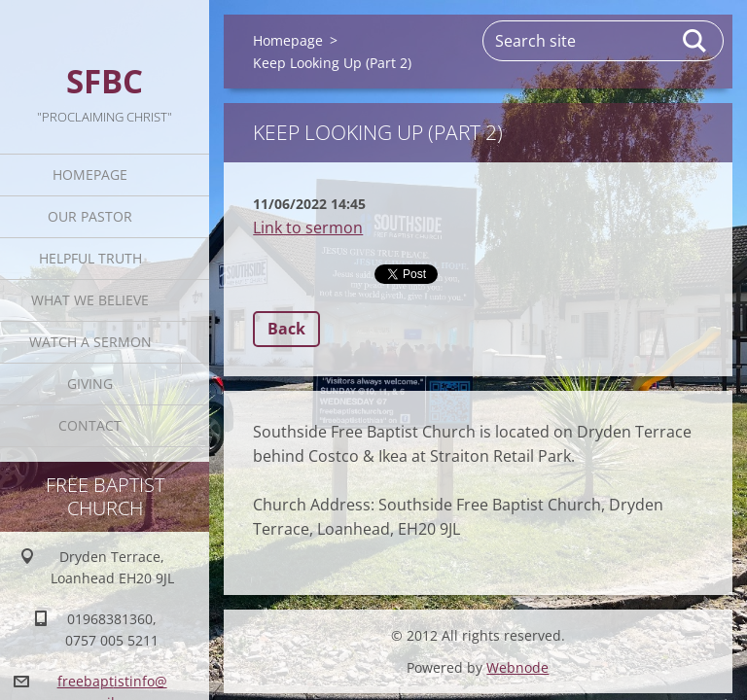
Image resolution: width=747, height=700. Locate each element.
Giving (92, 384)
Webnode (517, 667)
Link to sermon (308, 227)
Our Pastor (92, 216)
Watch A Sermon (92, 342)
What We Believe (92, 300)
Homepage (92, 175)
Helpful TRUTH (92, 258)
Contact (92, 425)
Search (695, 41)
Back (286, 329)
